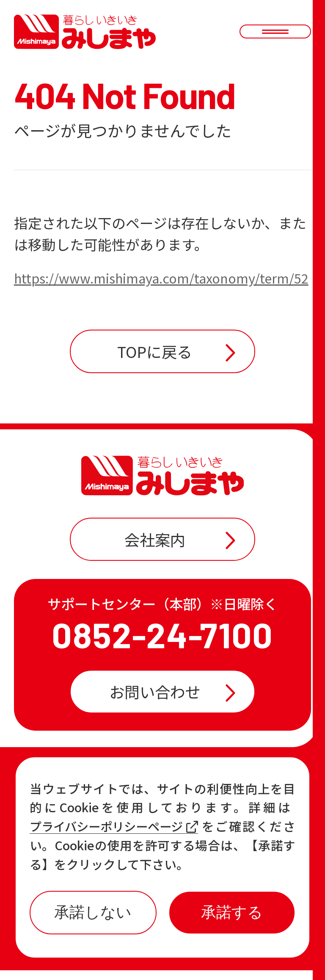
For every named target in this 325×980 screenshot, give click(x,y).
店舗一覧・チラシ (218, 789)
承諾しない (93, 912)
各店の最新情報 (96, 846)
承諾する (232, 912)
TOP (57, 789)
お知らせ (73, 818)
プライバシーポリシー (211, 956)
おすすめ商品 (202, 818)
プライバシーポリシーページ (117, 826)
